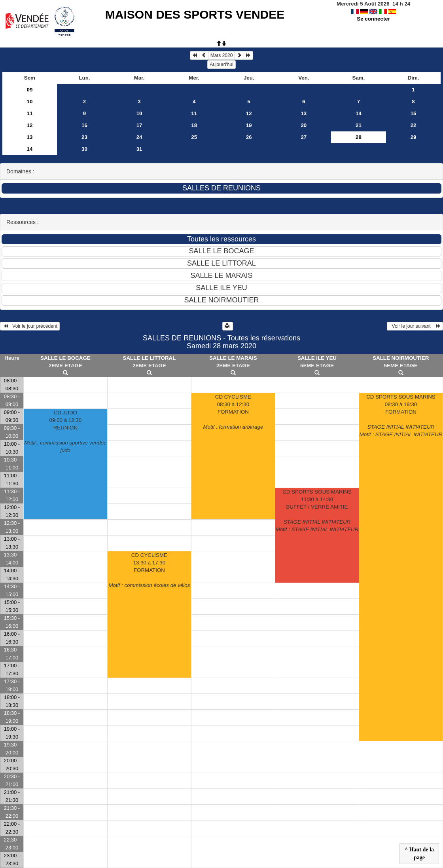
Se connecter (373, 19)
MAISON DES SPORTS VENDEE (195, 14)
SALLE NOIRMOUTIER (401, 358)
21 (359, 125)
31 (139, 149)
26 (249, 137)
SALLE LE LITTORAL (150, 358)
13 (304, 113)
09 (29, 90)
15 (414, 113)
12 (249, 113)
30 (84, 149)
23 (84, 137)
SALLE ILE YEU (317, 358)
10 (29, 102)
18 (194, 125)
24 (139, 137)
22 (414, 125)
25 (194, 137)
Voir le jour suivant (415, 326)
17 (139, 125)
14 (359, 113)
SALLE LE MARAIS (233, 358)
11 (29, 113)
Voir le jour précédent (30, 326)
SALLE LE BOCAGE (65, 358)
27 (304, 137)
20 (304, 125)
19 (249, 125)
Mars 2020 (222, 55)
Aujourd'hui (221, 65)
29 (414, 137)
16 (84, 125)
